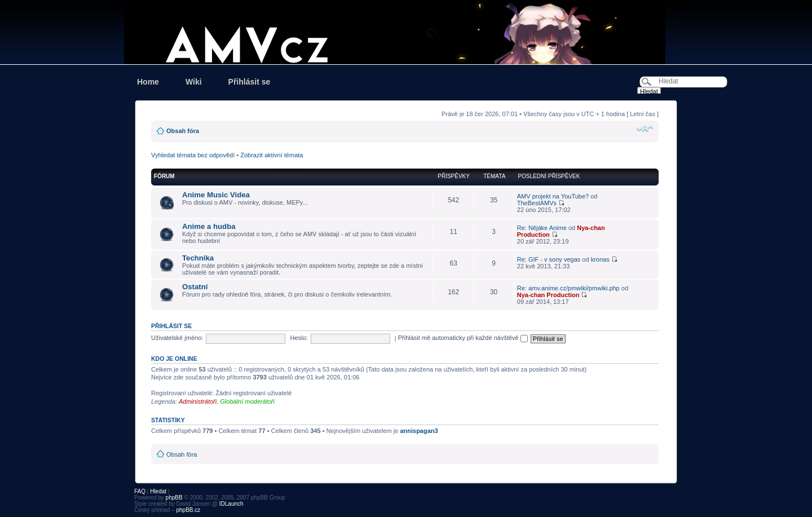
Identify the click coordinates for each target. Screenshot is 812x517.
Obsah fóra (183, 131)
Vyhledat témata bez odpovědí (193, 155)
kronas (600, 259)
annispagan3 (419, 431)
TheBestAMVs (537, 203)
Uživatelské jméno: (177, 338)
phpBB (174, 498)
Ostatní (195, 287)
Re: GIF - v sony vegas (549, 259)
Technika (198, 258)
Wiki (194, 82)
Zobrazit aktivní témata (272, 155)
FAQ (140, 491)
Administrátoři (198, 401)
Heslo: (299, 338)
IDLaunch (231, 504)
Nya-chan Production (548, 295)
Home (148, 82)
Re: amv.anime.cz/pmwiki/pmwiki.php (568, 288)
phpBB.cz (188, 510)
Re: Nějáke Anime (542, 228)
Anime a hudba (209, 226)
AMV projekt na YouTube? (553, 196)
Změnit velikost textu (645, 129)
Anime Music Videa (216, 195)
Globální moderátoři (247, 401)
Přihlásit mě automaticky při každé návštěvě (463, 338)
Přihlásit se (250, 82)
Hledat (158, 491)
